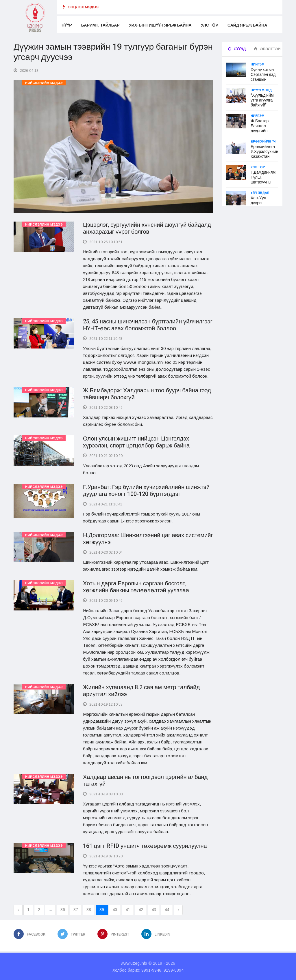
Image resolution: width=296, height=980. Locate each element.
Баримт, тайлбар (100, 25)
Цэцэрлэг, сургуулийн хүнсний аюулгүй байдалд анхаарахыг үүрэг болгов (147, 228)
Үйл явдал (260, 193)
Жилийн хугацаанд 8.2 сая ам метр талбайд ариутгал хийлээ (141, 690)
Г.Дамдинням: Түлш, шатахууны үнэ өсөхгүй (263, 180)
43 (154, 909)
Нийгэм (258, 64)
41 (128, 909)
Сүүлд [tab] (237, 49)
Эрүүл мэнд (261, 90)
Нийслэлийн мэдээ (44, 83)
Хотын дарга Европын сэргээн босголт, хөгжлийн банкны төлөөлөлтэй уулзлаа (136, 586)
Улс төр (209, 25)
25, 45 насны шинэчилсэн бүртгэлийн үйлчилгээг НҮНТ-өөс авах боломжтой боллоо (148, 325)
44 (167, 909)
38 (89, 909)
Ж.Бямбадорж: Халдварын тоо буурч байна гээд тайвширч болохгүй (147, 394)
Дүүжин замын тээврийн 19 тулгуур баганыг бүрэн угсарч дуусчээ (113, 52)
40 (115, 909)
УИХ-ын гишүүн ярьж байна (160, 25)
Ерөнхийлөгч (263, 141)
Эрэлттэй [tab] (267, 49)
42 (141, 909)
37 (76, 909)
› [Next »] (178, 909)
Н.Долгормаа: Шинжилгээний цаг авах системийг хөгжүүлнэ (148, 538)
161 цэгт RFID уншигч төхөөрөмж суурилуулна (145, 845)
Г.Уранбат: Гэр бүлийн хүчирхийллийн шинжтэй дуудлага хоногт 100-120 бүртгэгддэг (146, 490)
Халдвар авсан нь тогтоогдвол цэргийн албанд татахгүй (145, 780)
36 (63, 909)
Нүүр (67, 25)
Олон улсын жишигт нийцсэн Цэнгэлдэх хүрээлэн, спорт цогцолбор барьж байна (136, 442)
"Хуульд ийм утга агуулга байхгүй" (262, 100)
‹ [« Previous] (18, 909)
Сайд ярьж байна (247, 25)
